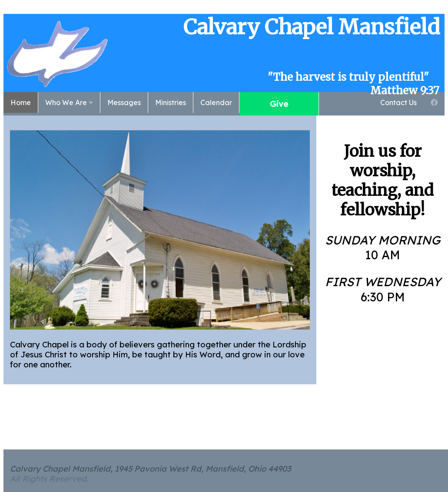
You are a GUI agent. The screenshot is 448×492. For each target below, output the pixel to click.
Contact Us (398, 102)
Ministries (171, 102)
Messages (124, 102)
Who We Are (69, 102)
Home (21, 102)
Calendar (216, 102)
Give (279, 104)
